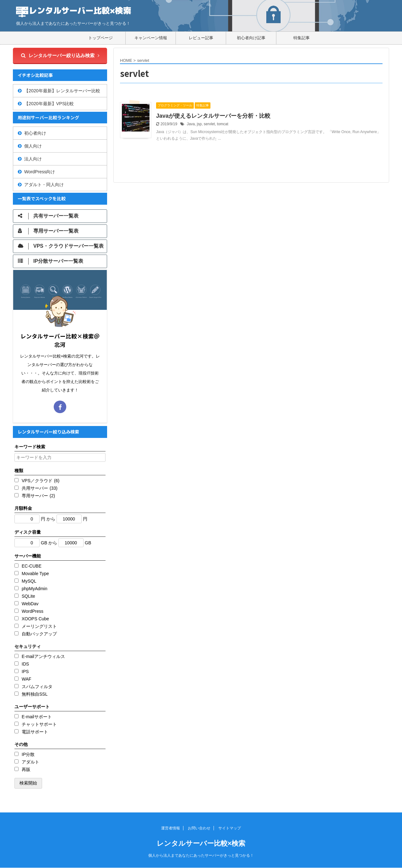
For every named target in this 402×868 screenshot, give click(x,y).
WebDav (30, 604)
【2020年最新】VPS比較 (49, 104)
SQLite (28, 596)
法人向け (33, 159)
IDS (25, 664)
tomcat (223, 124)
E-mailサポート (37, 717)
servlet (209, 124)
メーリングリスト (39, 626)
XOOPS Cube (35, 619)
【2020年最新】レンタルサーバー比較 (62, 91)
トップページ (100, 38)
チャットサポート (39, 724)
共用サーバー (40, 488)
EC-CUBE (32, 566)
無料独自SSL (35, 694)
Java (191, 124)
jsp (199, 124)
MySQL (29, 581)
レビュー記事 (201, 38)
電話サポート (35, 732)
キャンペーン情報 (151, 38)
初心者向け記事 (251, 38)
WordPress (33, 611)
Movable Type (35, 574)
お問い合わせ (199, 828)
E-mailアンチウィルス (43, 656)
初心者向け (35, 133)
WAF (27, 679)
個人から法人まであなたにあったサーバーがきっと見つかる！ (201, 855)
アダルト (30, 762)
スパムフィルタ (37, 687)
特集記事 (301, 38)
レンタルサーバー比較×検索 (201, 843)
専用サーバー (38, 496)
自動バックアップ (39, 634)
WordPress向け (40, 172)
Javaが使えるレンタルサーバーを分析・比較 (213, 116)
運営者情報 (171, 828)
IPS (25, 671)
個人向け (33, 146)
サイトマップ (230, 828)
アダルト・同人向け (44, 185)
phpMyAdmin (35, 589)
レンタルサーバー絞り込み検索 (60, 55)
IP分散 (28, 754)
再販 (26, 769)
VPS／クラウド (41, 481)
